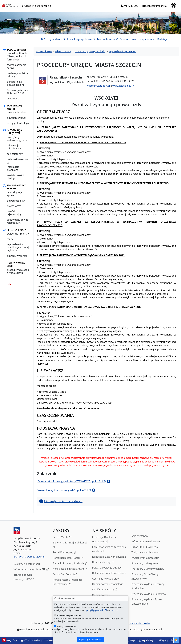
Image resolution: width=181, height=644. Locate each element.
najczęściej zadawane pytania (17, 139)
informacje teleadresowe (15, 147)
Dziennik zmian (129, 39)
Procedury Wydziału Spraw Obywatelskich (147, 601)
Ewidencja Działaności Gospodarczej (105, 539)
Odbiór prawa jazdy (105, 590)
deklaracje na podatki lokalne (16, 83)
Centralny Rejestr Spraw (106, 579)
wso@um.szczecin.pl (98, 86)
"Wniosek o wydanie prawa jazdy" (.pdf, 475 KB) (64, 490)
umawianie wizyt (16, 112)
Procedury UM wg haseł (145, 563)
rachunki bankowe (17, 161)
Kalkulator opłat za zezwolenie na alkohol (109, 549)
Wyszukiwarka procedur (145, 558)
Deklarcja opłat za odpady (107, 568)
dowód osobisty (16, 201)
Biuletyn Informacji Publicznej (70, 545)
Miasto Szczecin (107, 39)
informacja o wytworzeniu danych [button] (61, 501)
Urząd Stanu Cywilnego (145, 547)
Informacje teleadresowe (146, 541)
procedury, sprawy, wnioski (90, 51)
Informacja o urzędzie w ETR (31, 569)
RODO (115, 610)
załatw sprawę (63, 51)
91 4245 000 (130, 6)
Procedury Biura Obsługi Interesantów (145, 576)
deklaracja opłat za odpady (18, 75)
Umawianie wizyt (103, 562)
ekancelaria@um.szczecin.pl (29, 557)
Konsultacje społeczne (81, 39)
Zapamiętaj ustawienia (90, 640)
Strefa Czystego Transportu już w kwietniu (35, 640)
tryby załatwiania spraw (16, 66)
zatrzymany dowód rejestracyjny (18, 221)
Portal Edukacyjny (64, 552)
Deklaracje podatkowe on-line (109, 573)
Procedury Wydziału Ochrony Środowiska (148, 586)
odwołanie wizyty (17, 118)
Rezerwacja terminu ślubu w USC (18, 92)
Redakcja (162, 39)
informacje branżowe (13, 168)
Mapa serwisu (147, 39)
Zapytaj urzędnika (155, 6)
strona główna (44, 51)
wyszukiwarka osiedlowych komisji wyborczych (18, 247)
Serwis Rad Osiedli (65, 574)
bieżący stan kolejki (18, 123)
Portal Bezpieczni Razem (68, 558)
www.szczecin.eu (123, 86)
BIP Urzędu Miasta (53, 39)
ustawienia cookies (138, 623)
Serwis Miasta (62, 537)
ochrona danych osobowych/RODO (24, 577)
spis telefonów (15, 154)
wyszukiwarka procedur (122, 51)
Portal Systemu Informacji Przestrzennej (68, 582)
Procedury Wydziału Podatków (149, 594)
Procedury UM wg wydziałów (148, 569)
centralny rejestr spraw (16, 194)
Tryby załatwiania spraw (145, 552)
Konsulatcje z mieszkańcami (70, 569)
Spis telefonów (140, 536)
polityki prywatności (96, 610)
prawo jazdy (14, 206)
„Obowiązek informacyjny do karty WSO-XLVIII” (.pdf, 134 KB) (71, 481)
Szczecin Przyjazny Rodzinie (70, 563)
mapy (10, 239)
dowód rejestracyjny (14, 213)
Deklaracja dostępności (27, 564)
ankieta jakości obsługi (15, 177)
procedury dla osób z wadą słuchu (18, 271)
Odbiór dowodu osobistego (108, 584)
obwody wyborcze (17, 256)
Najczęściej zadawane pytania (109, 557)
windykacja (13, 98)
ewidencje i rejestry (18, 234)
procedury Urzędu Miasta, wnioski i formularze (17, 56)
